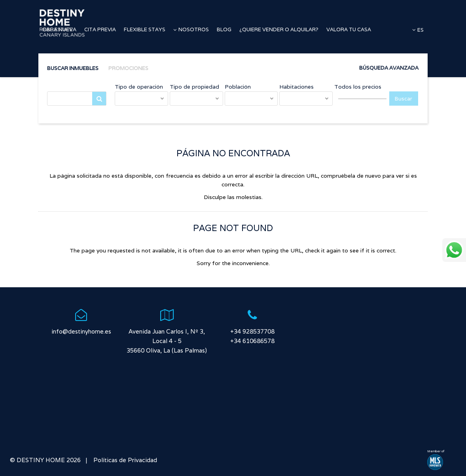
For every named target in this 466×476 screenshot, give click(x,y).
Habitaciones (296, 87)
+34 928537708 (252, 331)
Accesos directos (65, 61)
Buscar (99, 100)
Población (238, 87)
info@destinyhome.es (81, 331)
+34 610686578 (252, 341)
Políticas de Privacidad (124, 460)
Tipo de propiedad (194, 87)
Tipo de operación (139, 87)
